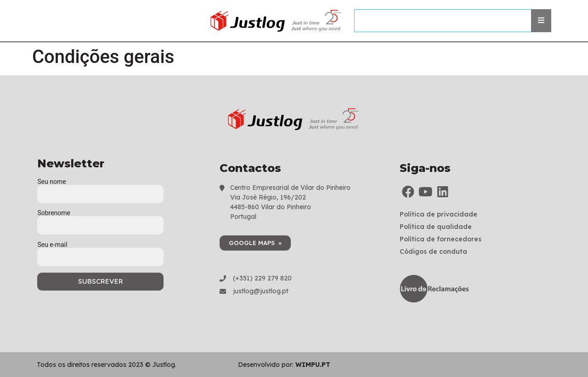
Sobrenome (100, 219)
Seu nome (100, 188)
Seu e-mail (100, 251)
